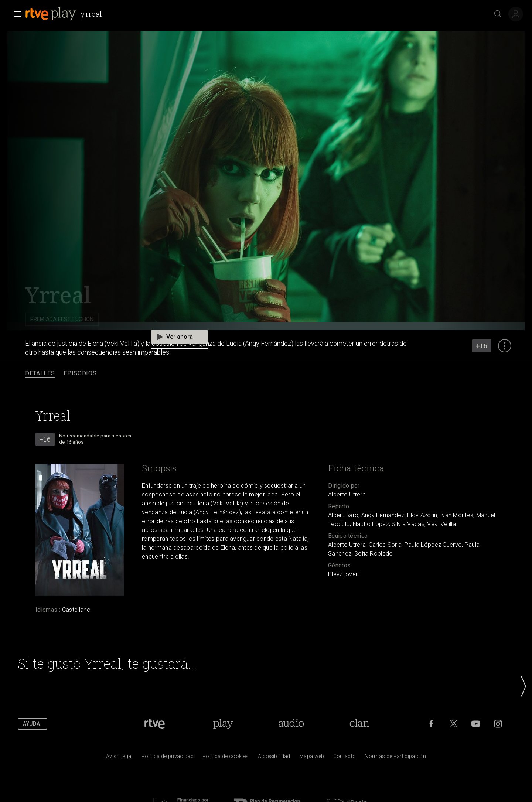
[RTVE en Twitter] (454, 724)
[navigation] (266, 374)
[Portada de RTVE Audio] (291, 724)
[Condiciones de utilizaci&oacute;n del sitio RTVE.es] (119, 758)
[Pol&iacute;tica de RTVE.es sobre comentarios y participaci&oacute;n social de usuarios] (395, 758)
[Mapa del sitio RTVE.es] (312, 758)
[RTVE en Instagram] (498, 724)
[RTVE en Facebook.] (431, 724)
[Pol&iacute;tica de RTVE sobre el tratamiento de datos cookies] (226, 758)
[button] (16, 14)
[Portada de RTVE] (155, 724)
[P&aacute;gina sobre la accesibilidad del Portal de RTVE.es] (274, 758)
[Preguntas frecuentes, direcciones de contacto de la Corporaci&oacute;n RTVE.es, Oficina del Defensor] (345, 758)
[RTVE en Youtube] (476, 724)
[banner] (65, 14)
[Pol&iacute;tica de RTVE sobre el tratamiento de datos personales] (168, 758)
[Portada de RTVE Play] (223, 724)
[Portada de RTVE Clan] (359, 724)
